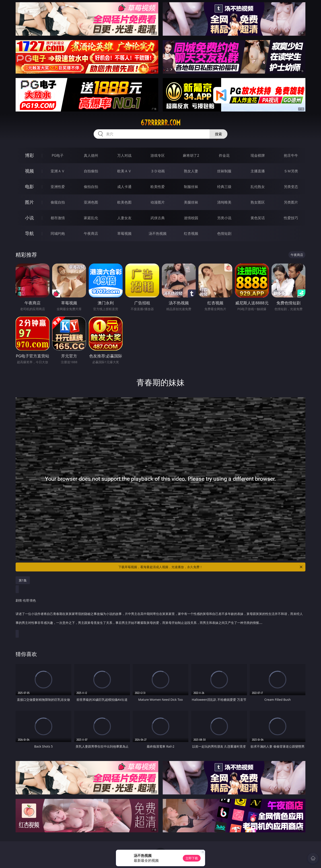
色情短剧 (224, 233)
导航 (29, 233)
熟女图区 (258, 202)
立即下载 (192, 858)
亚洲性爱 (58, 187)
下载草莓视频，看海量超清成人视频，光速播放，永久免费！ (211, 567)
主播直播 (258, 171)
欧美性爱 (158, 187)
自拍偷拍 (91, 171)
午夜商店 (91, 233)
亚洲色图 (91, 202)
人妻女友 (124, 218)
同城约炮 (58, 233)
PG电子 (58, 155)
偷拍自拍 (91, 187)
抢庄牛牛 (291, 155)
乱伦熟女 (258, 187)
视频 (29, 171)
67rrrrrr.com (161, 123)
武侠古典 (158, 218)
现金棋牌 (258, 155)
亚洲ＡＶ (58, 171)
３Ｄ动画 (158, 171)
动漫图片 (158, 202)
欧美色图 (124, 202)
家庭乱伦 (91, 218)
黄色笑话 (258, 218)
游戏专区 (158, 155)
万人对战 (124, 155)
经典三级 (224, 187)
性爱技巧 (291, 218)
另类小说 (224, 218)
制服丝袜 (191, 187)
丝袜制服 (224, 171)
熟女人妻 (191, 171)
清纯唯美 (224, 202)
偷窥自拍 (58, 202)
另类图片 (291, 202)
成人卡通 (124, 187)
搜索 (218, 134)
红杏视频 (191, 233)
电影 (29, 187)
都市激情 (58, 218)
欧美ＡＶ (124, 171)
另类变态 (291, 187)
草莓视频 (124, 233)
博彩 (29, 155)
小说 (29, 218)
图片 (29, 202)
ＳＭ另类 (291, 171)
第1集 (23, 580)
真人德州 (91, 155)
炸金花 (224, 155)
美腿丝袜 (191, 202)
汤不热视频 (158, 233)
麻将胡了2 (191, 155)
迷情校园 (191, 218)
